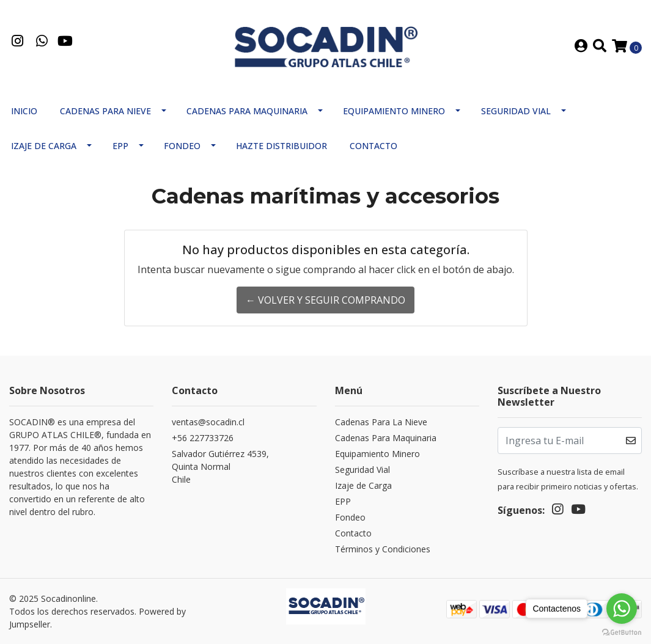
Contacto (373, 146)
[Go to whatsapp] (622, 609)
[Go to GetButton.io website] (622, 632)
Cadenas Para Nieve (105, 111)
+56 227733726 (203, 438)
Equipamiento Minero (394, 111)
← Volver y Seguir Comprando (325, 300)
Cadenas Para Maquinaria (247, 111)
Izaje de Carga (44, 146)
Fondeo (182, 146)
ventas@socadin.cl (208, 422)
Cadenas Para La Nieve (381, 422)
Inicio (24, 111)
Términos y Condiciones (383, 549)
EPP (120, 146)
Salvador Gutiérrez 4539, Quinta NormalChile (220, 467)
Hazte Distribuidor (281, 146)
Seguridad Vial (516, 111)
